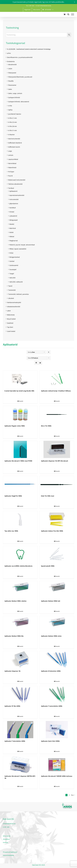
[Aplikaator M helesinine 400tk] (57, 660)
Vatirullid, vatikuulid (16, 282)
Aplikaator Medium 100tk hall (51, 601)
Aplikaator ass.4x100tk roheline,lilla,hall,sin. (19, 566)
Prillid (11, 253)
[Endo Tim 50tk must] (57, 484)
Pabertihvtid (12, 168)
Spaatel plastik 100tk (48, 566)
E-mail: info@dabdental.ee (43, 6)
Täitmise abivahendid (15, 184)
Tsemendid (12, 290)
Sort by (31, 352)
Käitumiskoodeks (8, 855)
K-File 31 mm (12, 130)
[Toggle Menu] (73, 14)
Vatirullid (12, 278)
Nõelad (12, 236)
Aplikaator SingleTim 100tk (13, 496)
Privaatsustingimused (10, 852)
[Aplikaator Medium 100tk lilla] (20, 625)
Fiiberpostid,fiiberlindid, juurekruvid (20, 77)
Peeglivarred (14, 241)
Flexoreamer (12, 85)
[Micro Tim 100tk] (57, 414)
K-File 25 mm (12, 122)
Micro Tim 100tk (46, 426)
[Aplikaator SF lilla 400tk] (20, 695)
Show (33, 358)
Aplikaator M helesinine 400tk (51, 671)
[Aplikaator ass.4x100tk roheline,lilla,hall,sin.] (20, 554)
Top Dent (10, 327)
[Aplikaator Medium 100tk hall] (57, 590)
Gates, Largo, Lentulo (15, 93)
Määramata (11, 315)
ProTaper (11, 172)
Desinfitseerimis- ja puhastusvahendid (20, 57)
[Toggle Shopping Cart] (65, 14)
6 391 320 (6, 827)
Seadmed (10, 323)
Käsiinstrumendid (14, 139)
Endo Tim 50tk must (48, 496)
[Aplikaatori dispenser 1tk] (20, 660)
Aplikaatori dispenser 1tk (12, 671)
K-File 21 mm (12, 118)
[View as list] (40, 363)
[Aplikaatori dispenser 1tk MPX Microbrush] (57, 449)
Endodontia (11, 61)
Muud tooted (11, 319)
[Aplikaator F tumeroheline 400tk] (57, 695)
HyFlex (10, 110)
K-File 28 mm (12, 126)
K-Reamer (11, 135)
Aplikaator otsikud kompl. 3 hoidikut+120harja (56, 391)
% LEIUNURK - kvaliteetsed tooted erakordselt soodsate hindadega (29, 49)
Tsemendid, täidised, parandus (19, 294)
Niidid (11, 232)
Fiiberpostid (12, 73)
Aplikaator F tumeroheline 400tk (52, 706)
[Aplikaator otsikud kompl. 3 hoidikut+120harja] (57, 379)
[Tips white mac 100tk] (20, 519)
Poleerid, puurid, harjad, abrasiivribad (22, 245)
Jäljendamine (14, 204)
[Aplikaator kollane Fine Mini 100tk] (57, 519)
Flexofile (11, 81)
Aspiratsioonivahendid (17, 195)
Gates (10, 89)
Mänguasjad (13, 220)
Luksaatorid (13, 216)
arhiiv (9, 53)
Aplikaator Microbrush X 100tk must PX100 (18, 461)
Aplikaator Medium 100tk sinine (51, 636)
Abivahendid (12, 65)
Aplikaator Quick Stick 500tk (50, 741)
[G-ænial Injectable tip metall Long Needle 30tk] (20, 379)
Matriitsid (13, 228)
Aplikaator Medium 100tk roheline (15, 601)
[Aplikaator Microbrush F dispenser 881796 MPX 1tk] (20, 765)
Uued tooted (11, 331)
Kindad (12, 212)
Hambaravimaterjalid (14, 302)
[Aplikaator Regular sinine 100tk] (20, 414)
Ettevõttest (6, 839)
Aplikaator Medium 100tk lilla (14, 636)
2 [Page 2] (69, 795)
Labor (9, 311)
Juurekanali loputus (15, 114)
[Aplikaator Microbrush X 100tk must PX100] (20, 449)
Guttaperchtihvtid (14, 97)
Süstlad (12, 261)
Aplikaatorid (13, 191)
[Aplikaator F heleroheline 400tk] (20, 730)
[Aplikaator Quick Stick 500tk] (57, 730)
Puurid (10, 176)
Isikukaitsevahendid (14, 307)
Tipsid (10, 286)
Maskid (12, 224)
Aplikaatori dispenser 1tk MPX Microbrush (55, 461)
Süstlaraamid (14, 265)
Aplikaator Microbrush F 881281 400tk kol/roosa (57, 776)
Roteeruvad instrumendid (17, 180)
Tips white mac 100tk (11, 531)
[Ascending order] (49, 352)
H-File (10, 106)
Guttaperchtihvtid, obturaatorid (19, 102)
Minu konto (7, 836)
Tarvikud (11, 188)
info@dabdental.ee (9, 824)
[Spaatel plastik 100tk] (57, 554)
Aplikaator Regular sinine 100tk (15, 426)
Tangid (12, 274)
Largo (10, 151)
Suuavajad (13, 269)
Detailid (21, 401)
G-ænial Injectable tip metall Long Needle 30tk (19, 391)
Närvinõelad (12, 163)
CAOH (10, 69)
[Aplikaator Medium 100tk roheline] (20, 590)
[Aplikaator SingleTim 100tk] (20, 484)
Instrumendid (14, 199)
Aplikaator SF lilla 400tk (12, 706)
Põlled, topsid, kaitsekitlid (18, 249)
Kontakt (5, 842)
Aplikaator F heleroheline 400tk (15, 741)
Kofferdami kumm (14, 147)
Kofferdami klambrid (15, 143)
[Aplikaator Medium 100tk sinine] (57, 625)
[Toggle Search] (68, 14)
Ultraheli (11, 298)
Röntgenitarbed (15, 257)
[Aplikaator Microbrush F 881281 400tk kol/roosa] (57, 765)
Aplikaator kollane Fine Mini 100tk (52, 531)
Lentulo (11, 155)
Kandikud (13, 208)
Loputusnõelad (13, 159)
